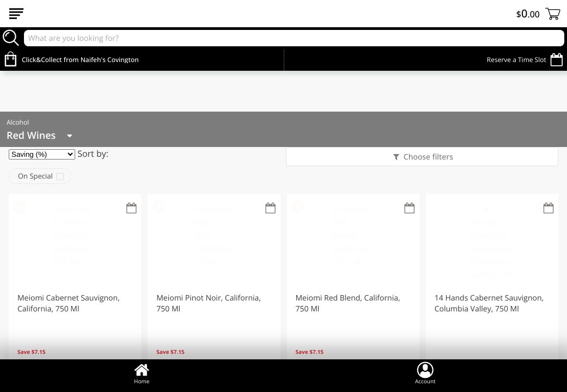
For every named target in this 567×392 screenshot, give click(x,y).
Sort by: (93, 154)
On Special (35, 176)
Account (425, 373)
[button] (75, 290)
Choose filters (427, 157)
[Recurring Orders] (131, 209)
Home (142, 373)
